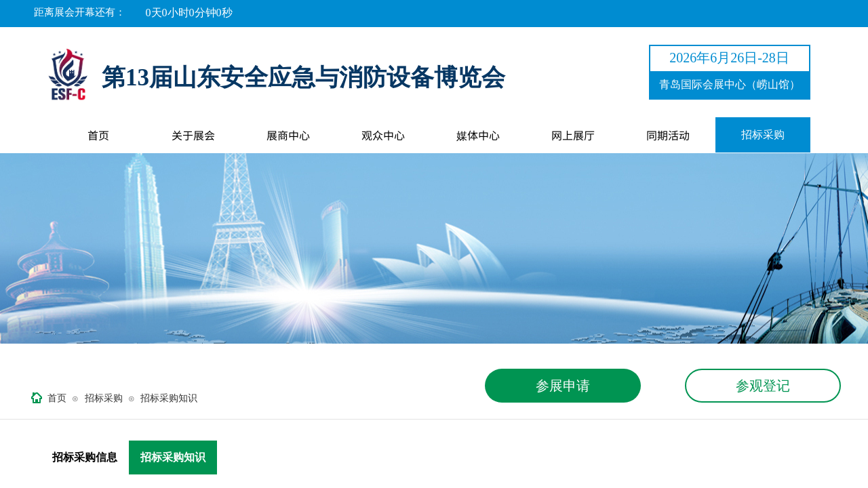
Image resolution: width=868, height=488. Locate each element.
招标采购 (763, 135)
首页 (98, 135)
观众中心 (383, 135)
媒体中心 (478, 135)
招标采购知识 (169, 398)
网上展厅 (573, 135)
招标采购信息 (85, 457)
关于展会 (193, 135)
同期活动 (668, 135)
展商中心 (288, 135)
